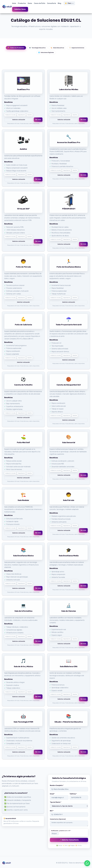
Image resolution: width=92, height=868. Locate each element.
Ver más (38, 120)
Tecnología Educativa (37, 48)
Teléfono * (73, 794)
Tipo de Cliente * (56, 802)
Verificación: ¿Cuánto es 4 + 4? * (61, 831)
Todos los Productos (16, 48)
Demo (30, 3)
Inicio (14, 3)
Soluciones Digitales (46, 52)
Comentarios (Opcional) (58, 819)
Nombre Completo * (57, 785)
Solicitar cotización (19, 120)
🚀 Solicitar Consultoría (69, 840)
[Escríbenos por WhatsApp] (87, 863)
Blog (59, 3)
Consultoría (51, 3)
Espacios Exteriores (77, 48)
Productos (22, 3)
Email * (52, 794)
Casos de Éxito (40, 3)
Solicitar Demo (20, 9)
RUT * (52, 811)
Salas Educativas (57, 48)
